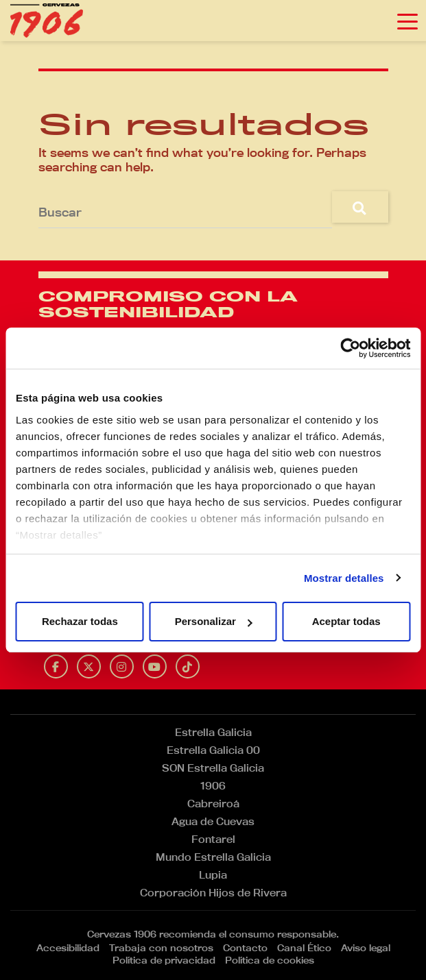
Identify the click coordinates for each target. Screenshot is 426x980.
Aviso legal (366, 948)
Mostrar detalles (344, 578)
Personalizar (214, 621)
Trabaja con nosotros (161, 948)
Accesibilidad (68, 948)
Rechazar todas (80, 621)
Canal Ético (304, 948)
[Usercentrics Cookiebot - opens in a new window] (350, 348)
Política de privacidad (164, 960)
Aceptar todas (346, 621)
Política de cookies (270, 960)
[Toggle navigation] (407, 21)
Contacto (245, 948)
